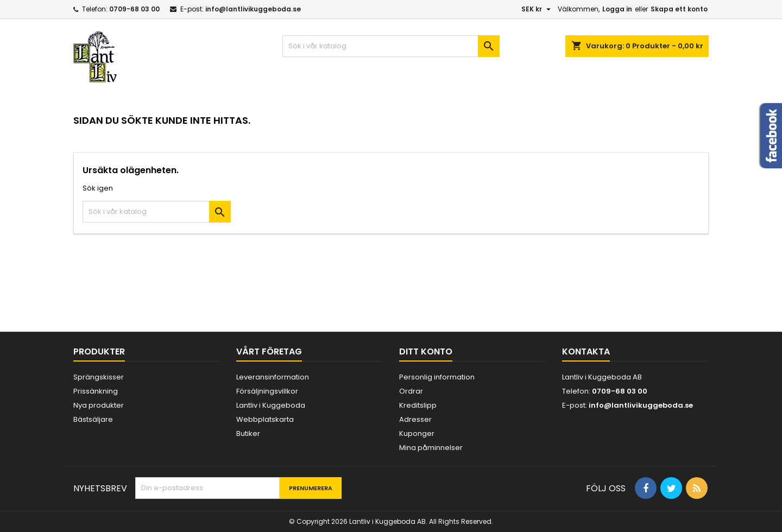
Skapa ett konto (679, 9)
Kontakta (586, 351)
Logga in (617, 9)
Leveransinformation (273, 377)
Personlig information (437, 377)
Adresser (415, 419)
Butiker (248, 433)
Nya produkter (99, 405)
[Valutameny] (537, 9)
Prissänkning (96, 391)
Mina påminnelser (431, 448)
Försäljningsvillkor (267, 391)
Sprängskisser (99, 377)
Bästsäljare (93, 419)
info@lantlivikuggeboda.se (253, 9)
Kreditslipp (418, 405)
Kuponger (417, 433)
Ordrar (411, 391)
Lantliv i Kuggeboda (271, 405)
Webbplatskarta (265, 419)
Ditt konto (426, 351)
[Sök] (391, 46)
